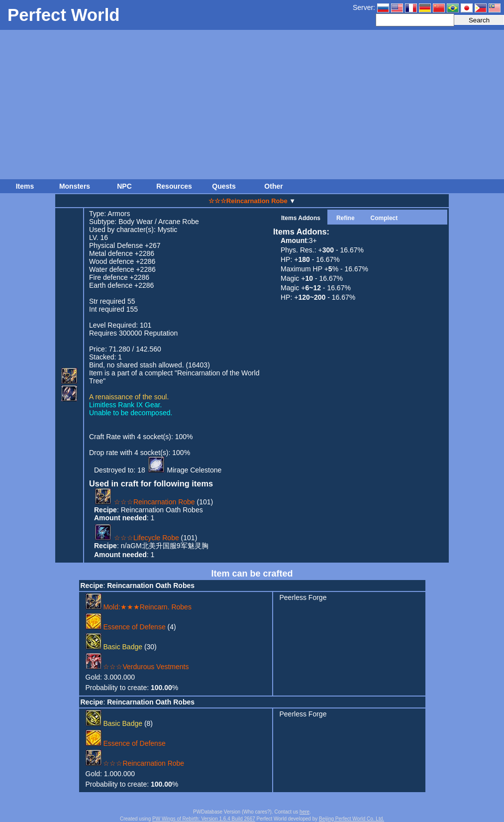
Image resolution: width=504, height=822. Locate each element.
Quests (224, 186)
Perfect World (64, 15)
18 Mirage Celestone (179, 470)
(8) (119, 723)
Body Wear (136, 222)
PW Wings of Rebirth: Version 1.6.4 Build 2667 (204, 819)
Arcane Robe (179, 222)
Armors (119, 214)
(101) (153, 502)
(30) (121, 647)
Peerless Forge (303, 597)
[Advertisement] (252, 105)
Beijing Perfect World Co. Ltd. (352, 819)
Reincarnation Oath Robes (162, 510)
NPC (124, 186)
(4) (131, 627)
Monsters (75, 186)
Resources (174, 186)
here (304, 812)
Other (273, 186)
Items (25, 186)
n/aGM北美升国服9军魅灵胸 (165, 546)
